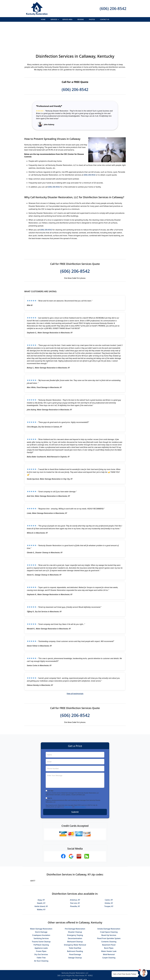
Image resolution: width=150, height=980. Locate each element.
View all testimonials (75, 670)
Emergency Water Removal (75, 921)
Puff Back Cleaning (41, 921)
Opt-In (50, 775)
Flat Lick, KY (75, 880)
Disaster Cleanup (75, 909)
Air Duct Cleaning (41, 938)
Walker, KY (41, 886)
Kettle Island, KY (41, 883)
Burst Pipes (109, 925)
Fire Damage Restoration (75, 905)
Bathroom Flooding (75, 928)
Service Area (67, 19)
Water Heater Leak (109, 928)
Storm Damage (41, 909)
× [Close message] (137, 972)
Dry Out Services (41, 931)
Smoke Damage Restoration (109, 905)
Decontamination (75, 915)
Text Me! (50, 767)
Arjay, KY (41, 877)
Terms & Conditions (80, 783)
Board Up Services (109, 912)
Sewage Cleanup (75, 934)
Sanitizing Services (41, 915)
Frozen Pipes (41, 928)
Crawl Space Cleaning (109, 909)
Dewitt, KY (41, 880)
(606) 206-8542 (113, 9)
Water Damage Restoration (41, 905)
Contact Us (105, 19)
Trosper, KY (109, 883)
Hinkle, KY (109, 880)
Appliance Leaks (41, 925)
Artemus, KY (75, 877)
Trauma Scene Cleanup (41, 918)
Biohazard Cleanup (75, 918)
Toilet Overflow (75, 925)
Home (43, 19)
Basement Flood (109, 921)
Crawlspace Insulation (41, 912)
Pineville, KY (75, 883)
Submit (75, 789)
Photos (92, 19)
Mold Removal (109, 931)
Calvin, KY (109, 877)
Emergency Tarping (75, 912)
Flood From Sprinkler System (109, 915)
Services (55, 20)
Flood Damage (75, 931)
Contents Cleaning (109, 918)
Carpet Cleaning (109, 934)
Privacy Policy (68, 783)
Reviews (81, 19)
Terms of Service (91, 976)
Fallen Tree (41, 934)
